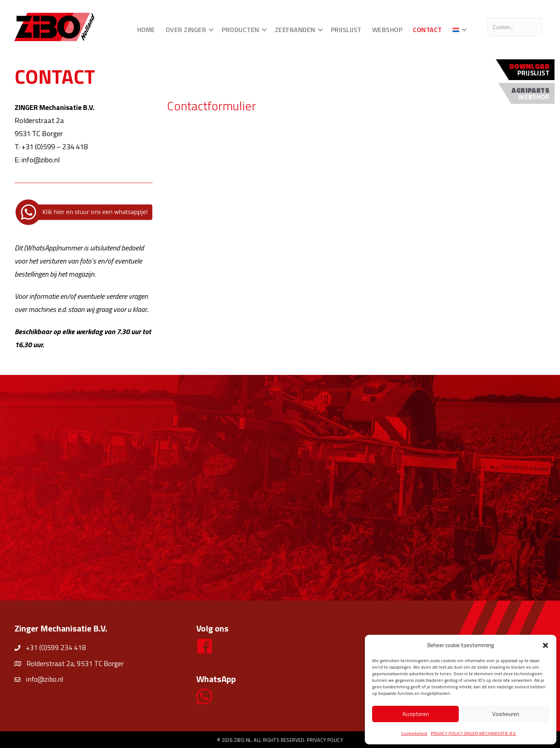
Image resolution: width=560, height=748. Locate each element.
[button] (545, 645)
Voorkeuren (506, 714)
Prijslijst (346, 30)
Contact (427, 30)
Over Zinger (186, 30)
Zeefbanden (295, 30)
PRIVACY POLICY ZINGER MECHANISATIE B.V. (474, 733)
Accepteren (416, 714)
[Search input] (514, 27)
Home (146, 30)
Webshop (387, 30)
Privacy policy (325, 740)
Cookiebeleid (414, 733)
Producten (240, 30)
